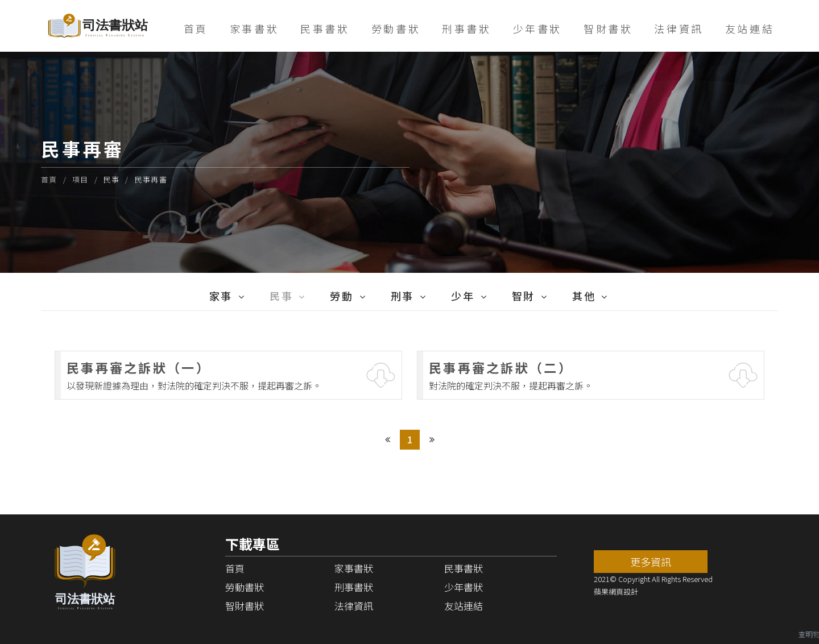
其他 (584, 296)
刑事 (402, 296)
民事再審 (151, 179)
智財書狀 (608, 28)
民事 (112, 179)
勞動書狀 (396, 28)
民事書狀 (325, 28)
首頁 (196, 28)
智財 (524, 296)
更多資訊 (651, 562)
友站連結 (750, 28)
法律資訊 (679, 28)
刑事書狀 (466, 28)
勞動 (342, 296)
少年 (463, 296)
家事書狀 (254, 28)
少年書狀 (537, 28)
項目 (80, 179)
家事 (221, 296)
